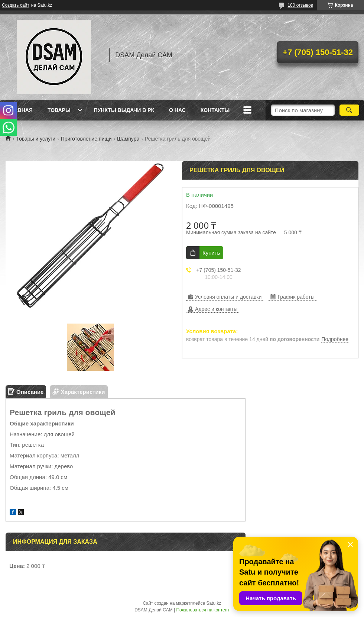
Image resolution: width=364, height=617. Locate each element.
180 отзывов (300, 5)
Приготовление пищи (86, 139)
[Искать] (349, 110)
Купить (211, 253)
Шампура (128, 139)
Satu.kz (214, 603)
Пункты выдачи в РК (124, 110)
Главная (20, 110)
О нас (177, 110)
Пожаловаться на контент (203, 610)
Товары (59, 110)
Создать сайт (16, 5)
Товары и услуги (36, 139)
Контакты (215, 110)
